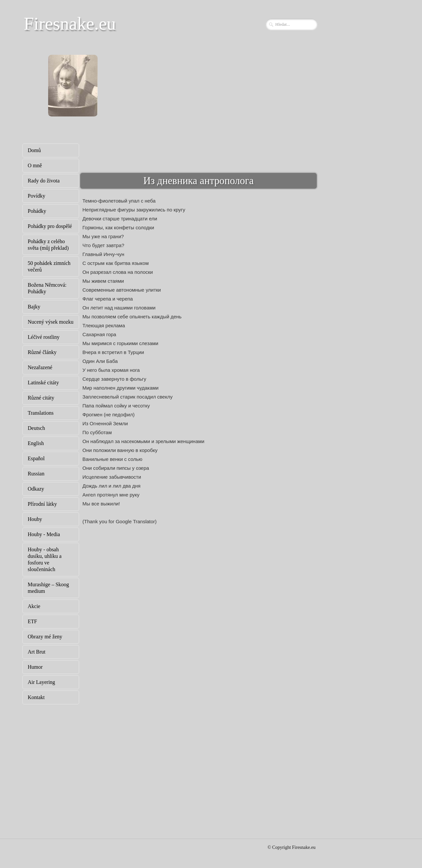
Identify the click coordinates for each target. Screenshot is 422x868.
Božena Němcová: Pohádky (47, 288)
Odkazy (36, 489)
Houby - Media (44, 534)
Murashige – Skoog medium (48, 588)
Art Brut (37, 652)
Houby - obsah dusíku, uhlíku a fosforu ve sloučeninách (45, 559)
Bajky (34, 307)
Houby (35, 519)
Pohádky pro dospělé (50, 226)
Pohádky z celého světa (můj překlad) (48, 245)
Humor (35, 667)
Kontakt (36, 697)
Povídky (36, 196)
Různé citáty (41, 398)
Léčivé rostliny (44, 337)
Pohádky (37, 211)
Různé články (42, 352)
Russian (36, 474)
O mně (35, 165)
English (36, 443)
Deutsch (36, 428)
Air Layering (41, 682)
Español (36, 458)
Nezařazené (40, 367)
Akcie (34, 606)
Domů (34, 150)
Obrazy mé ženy (45, 637)
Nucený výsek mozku (51, 322)
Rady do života (44, 181)
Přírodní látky (42, 504)
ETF (32, 621)
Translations (41, 413)
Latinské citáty (43, 383)
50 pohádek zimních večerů (49, 266)
